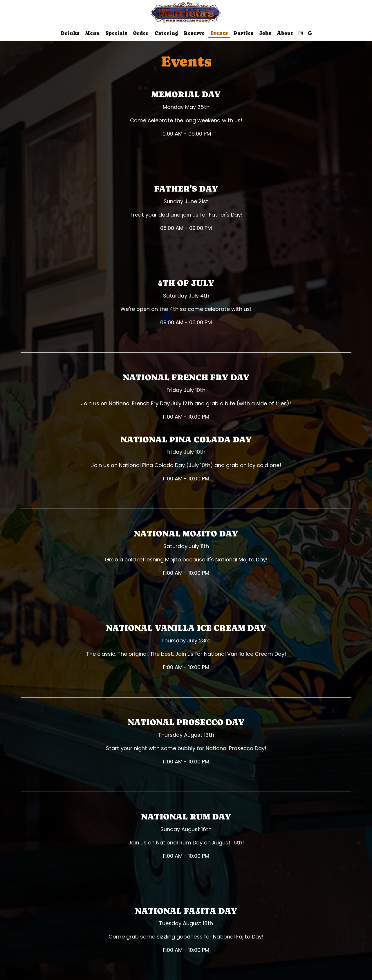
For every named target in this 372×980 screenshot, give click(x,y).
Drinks (70, 33)
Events (219, 33)
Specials (116, 33)
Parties (243, 33)
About (285, 33)
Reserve (194, 33)
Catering (166, 33)
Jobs (265, 33)
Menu (92, 33)
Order (141, 33)
